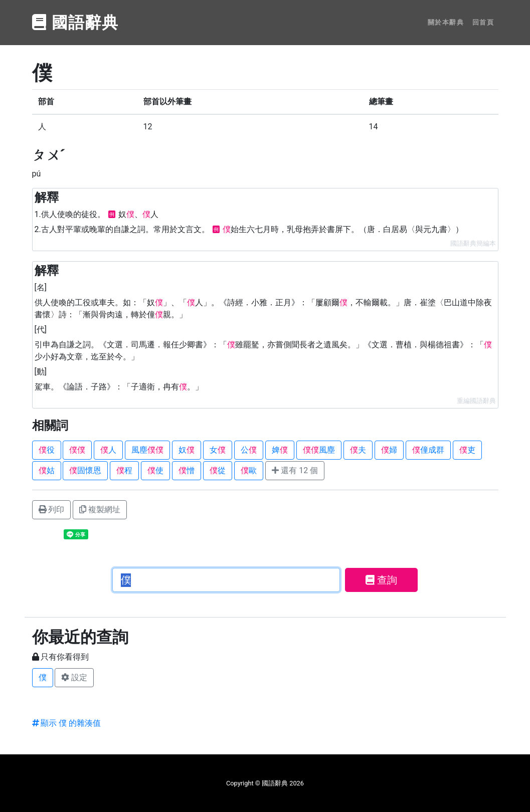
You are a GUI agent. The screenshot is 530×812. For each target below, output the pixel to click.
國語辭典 (76, 23)
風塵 (147, 450)
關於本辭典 (446, 22)
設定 (74, 677)
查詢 (381, 580)
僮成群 (428, 450)
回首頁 (483, 22)
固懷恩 (85, 470)
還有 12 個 (295, 470)
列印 (52, 510)
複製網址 (100, 510)
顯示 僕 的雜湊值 (67, 723)
